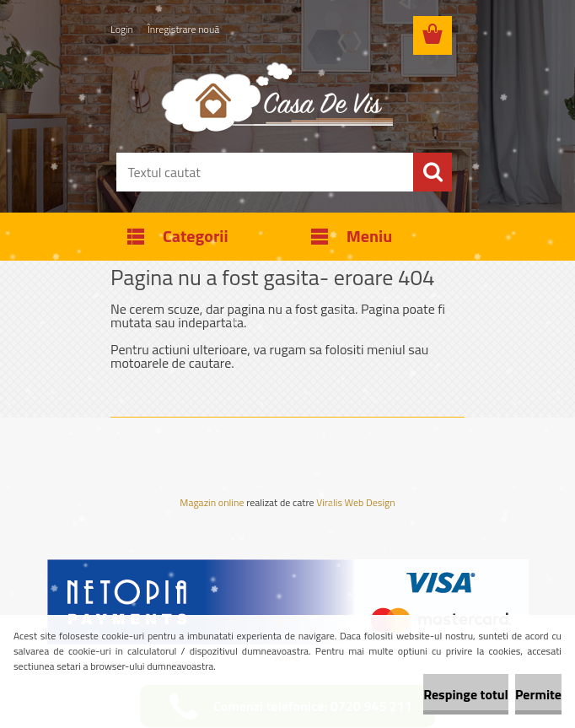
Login (122, 29)
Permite (538, 694)
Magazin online (212, 503)
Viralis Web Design (355, 504)
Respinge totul (466, 694)
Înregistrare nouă (183, 29)
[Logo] (277, 96)
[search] (433, 172)
